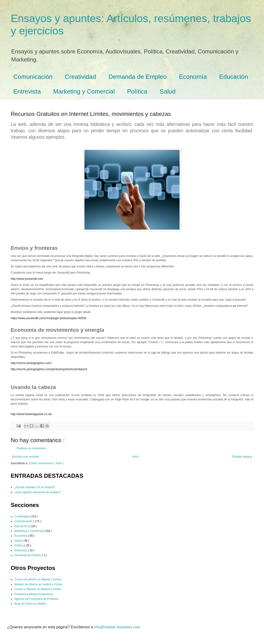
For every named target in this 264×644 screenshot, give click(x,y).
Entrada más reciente (25, 457)
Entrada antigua (242, 457)
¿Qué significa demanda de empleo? (38, 492)
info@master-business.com (117, 627)
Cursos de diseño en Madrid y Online (38, 579)
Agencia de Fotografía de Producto (36, 599)
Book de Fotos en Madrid (30, 604)
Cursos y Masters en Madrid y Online (38, 589)
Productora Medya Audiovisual (34, 594)
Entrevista (27, 91)
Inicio (136, 457)
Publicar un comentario (31, 448)
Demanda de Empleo (137, 77)
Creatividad (81, 77)
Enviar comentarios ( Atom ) (46, 463)
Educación (234, 77)
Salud (168, 91)
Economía (193, 77)
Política (137, 91)
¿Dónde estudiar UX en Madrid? (35, 487)
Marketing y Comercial (84, 91)
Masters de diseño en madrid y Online (38, 584)
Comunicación (33, 77)
